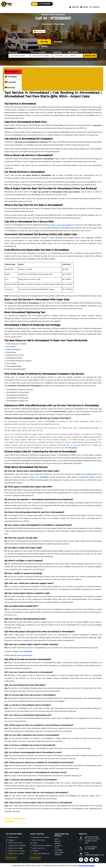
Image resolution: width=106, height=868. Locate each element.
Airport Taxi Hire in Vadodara (42, 845)
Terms (57, 848)
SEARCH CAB (90, 56)
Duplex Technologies (86, 866)
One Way (10, 88)
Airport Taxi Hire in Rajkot (41, 837)
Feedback (58, 855)
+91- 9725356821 (71, 448)
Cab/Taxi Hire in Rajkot (16, 848)
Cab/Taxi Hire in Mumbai (16, 851)
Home (57, 839)
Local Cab (10, 82)
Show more (11, 858)
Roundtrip (58, 42)
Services (57, 843)
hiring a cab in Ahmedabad (61, 225)
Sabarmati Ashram (14, 349)
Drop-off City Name (38, 52)
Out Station (11, 77)
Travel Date (57, 52)
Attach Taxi (74, 7)
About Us (58, 841)
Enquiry (84, 7)
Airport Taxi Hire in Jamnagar (37, 841)
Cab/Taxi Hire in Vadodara (17, 845)
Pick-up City (13, 52)
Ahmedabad (11, 72)
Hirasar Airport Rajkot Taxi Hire (40, 855)
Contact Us (94, 7)
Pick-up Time (73, 52)
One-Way (44, 42)
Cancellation (59, 850)
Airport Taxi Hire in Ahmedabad (37, 849)
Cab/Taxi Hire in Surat (15, 843)
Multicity (44, 46)
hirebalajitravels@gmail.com (94, 855)
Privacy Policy (59, 852)
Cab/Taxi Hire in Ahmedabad (12, 839)
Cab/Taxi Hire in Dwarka (16, 853)
